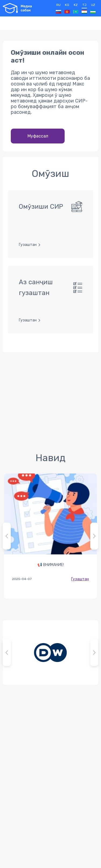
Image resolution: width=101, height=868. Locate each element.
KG (67, 8)
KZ (76, 8)
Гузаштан (80, 579)
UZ (93, 8)
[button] (94, 536)
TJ (84, 8)
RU (58, 8)
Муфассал (38, 136)
